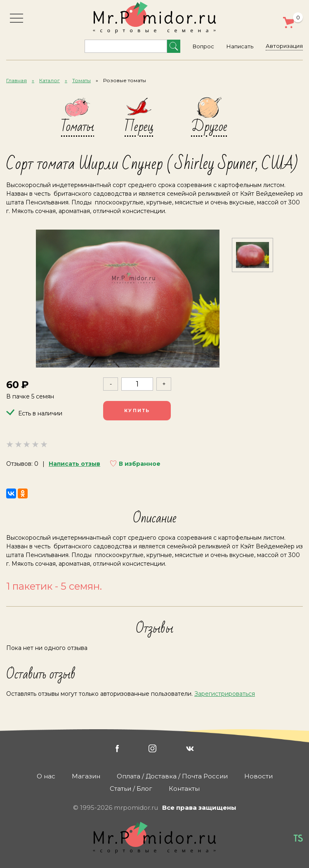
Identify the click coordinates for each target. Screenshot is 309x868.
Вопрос (203, 46)
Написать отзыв (74, 464)
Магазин (86, 776)
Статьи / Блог (131, 789)
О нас (46, 776)
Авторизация (284, 46)
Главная (17, 80)
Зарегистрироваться (225, 694)
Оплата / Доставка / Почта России (172, 776)
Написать (240, 46)
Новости (258, 776)
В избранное (140, 464)
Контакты (184, 789)
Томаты (81, 80)
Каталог (50, 80)
